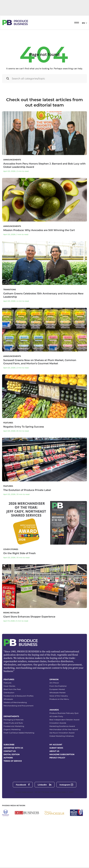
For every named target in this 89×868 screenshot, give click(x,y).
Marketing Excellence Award (62, 757)
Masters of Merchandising (15, 733)
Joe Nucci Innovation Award (62, 763)
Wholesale (8, 730)
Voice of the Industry (59, 727)
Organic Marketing (12, 760)
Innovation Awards (58, 754)
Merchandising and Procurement (19, 736)
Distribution (9, 723)
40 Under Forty (56, 747)
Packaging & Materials (14, 750)
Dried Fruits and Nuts (13, 754)
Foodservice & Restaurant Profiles (19, 727)
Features (7, 714)
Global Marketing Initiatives (62, 767)
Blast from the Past (12, 720)
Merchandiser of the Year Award (64, 760)
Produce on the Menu (59, 730)
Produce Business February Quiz (64, 744)
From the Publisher (58, 717)
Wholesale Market (57, 723)
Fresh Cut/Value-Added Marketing (19, 763)
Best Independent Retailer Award (64, 750)
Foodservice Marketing (14, 757)
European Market (57, 720)
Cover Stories (9, 717)
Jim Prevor (54, 714)
